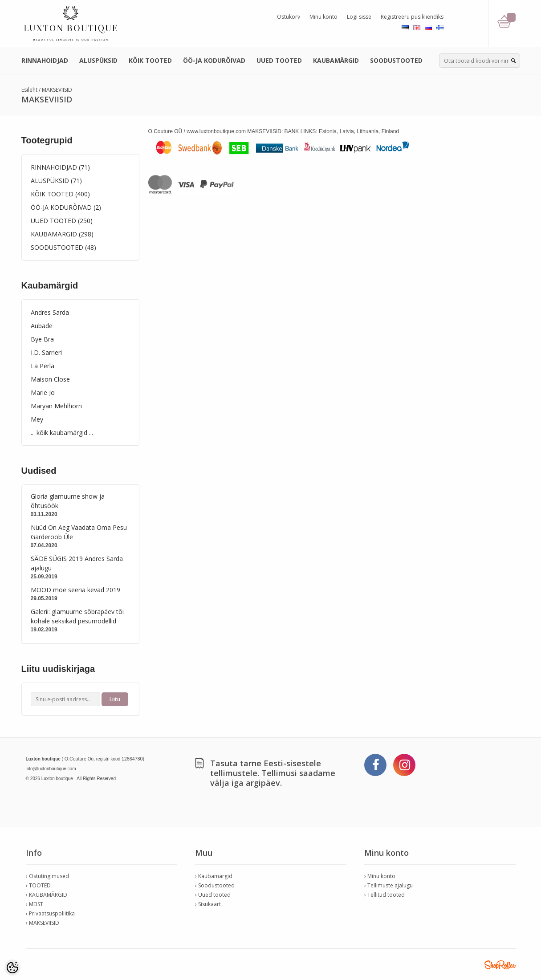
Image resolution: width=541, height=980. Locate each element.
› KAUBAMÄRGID (47, 895)
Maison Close (50, 379)
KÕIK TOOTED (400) (60, 194)
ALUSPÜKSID (98, 60)
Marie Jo (43, 392)
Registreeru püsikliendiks (412, 17)
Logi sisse (359, 17)
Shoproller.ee (500, 965)
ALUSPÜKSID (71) (56, 181)
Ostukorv (289, 17)
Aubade (42, 326)
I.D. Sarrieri (46, 352)
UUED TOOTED (279, 60)
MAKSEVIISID (57, 90)
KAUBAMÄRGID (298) (62, 234)
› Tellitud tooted (384, 895)
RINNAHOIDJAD (45, 60)
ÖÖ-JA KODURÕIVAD (214, 60)
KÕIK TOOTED (150, 60)
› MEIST (35, 904)
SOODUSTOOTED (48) (63, 247)
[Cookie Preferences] (12, 968)
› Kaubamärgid (214, 876)
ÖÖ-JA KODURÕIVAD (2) (66, 207)
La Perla (43, 366)
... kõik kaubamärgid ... (62, 433)
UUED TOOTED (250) (62, 221)
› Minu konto (380, 876)
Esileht (29, 90)
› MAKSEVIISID (43, 923)
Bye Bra (42, 339)
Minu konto (323, 17)
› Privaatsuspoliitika (50, 913)
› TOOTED (38, 885)
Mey (37, 419)
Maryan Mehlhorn (56, 406)
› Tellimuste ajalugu (388, 885)
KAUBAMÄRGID (336, 60)
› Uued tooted (213, 895)
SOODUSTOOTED (396, 60)
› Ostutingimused (47, 876)
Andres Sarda (50, 312)
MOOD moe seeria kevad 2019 (75, 590)
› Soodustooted (215, 885)
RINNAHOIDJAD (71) (60, 167)
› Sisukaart (208, 904)
